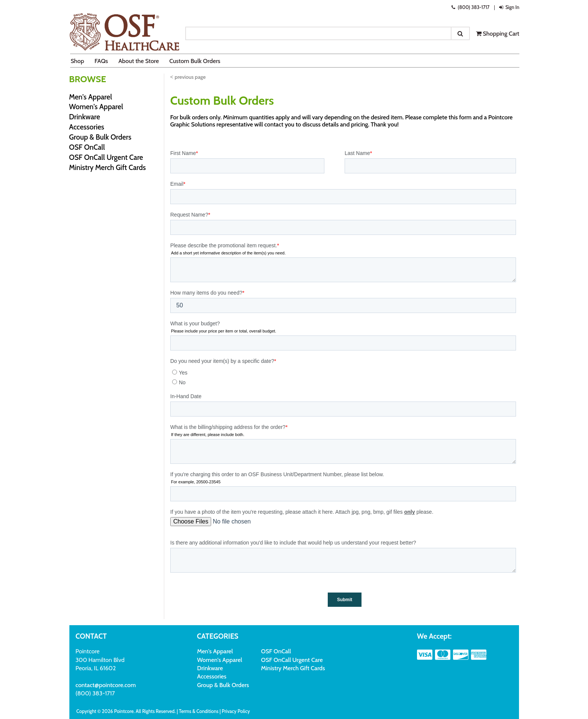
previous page (190, 77)
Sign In (508, 7)
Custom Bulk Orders (195, 61)
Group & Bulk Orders (100, 137)
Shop (77, 61)
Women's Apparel (96, 107)
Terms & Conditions (199, 711)
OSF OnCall (87, 147)
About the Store (139, 61)
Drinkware (85, 117)
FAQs (101, 61)
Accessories (87, 127)
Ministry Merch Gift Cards (107, 167)
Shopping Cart (498, 34)
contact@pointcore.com (106, 685)
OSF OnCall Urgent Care (106, 157)
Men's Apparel (91, 97)
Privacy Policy (236, 711)
